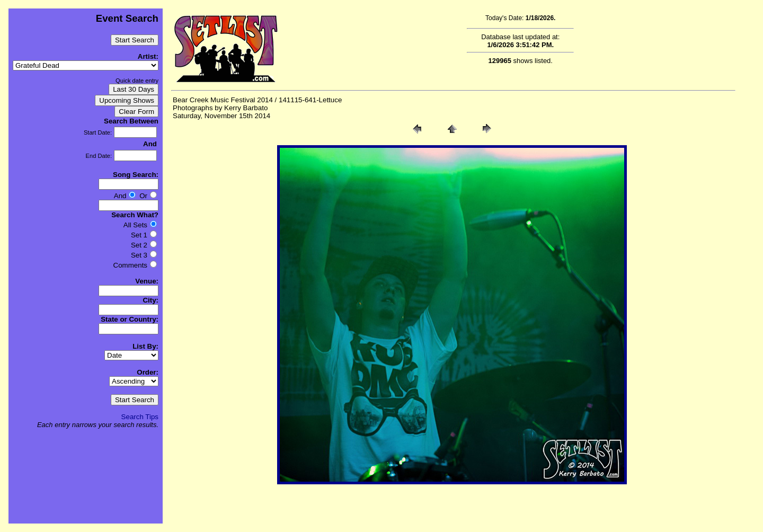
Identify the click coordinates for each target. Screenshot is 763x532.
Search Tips (140, 417)
